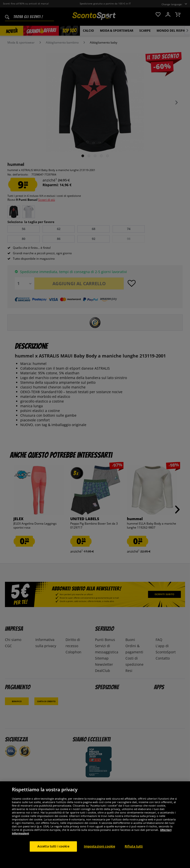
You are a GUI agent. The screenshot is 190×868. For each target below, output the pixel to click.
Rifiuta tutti (134, 846)
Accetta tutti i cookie (53, 846)
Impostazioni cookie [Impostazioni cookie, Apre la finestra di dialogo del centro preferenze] (99, 846)
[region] (95, 825)
